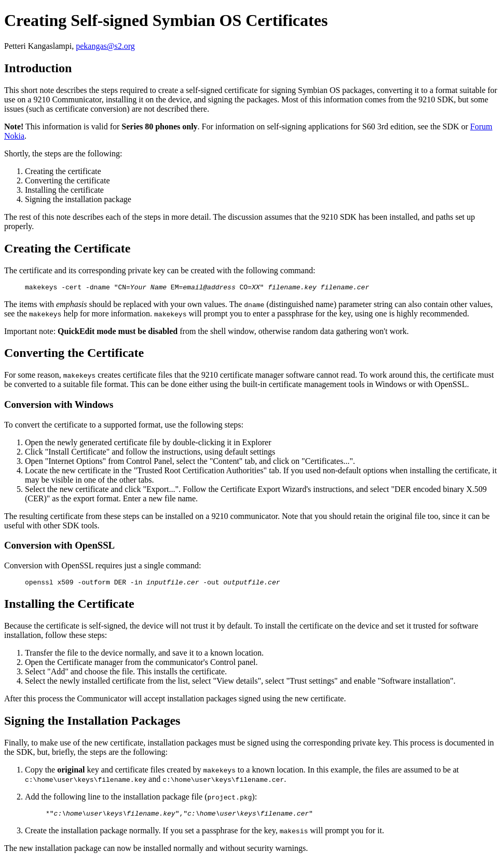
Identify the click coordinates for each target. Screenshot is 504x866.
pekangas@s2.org (105, 46)
